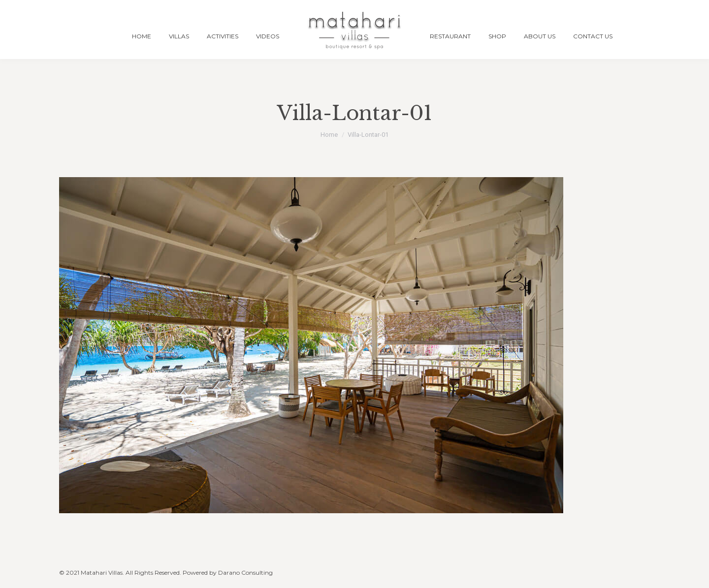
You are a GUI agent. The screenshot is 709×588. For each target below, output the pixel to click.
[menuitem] (142, 36)
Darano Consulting (245, 573)
